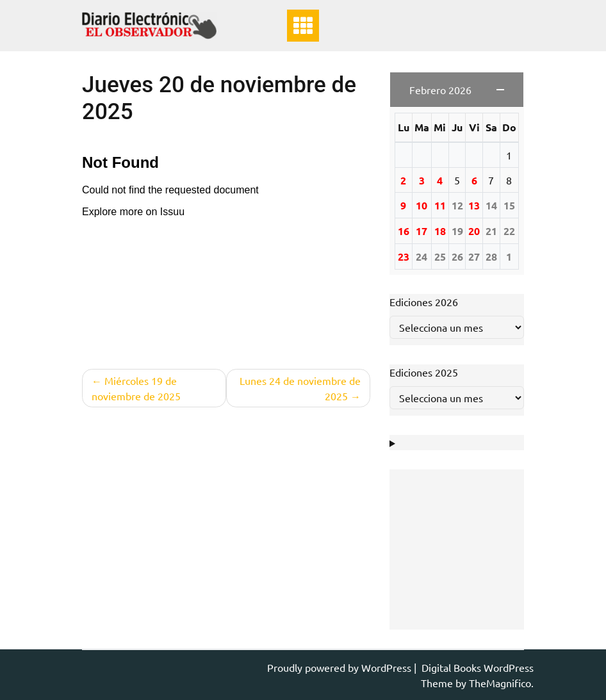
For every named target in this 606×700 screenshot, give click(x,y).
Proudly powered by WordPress (340, 667)
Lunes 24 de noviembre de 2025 (300, 388)
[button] (457, 90)
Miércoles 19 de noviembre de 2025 (136, 388)
